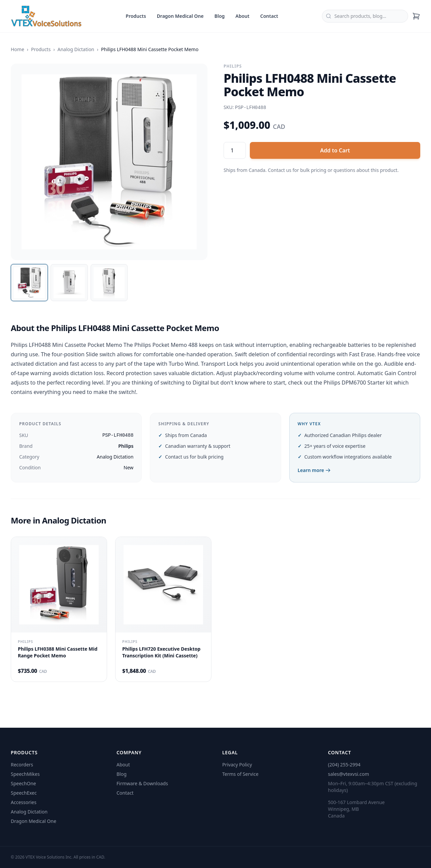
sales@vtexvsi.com (349, 774)
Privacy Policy (237, 765)
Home (18, 49)
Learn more (314, 470)
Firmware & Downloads (142, 783)
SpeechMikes (25, 774)
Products (136, 16)
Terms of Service (240, 774)
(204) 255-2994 (344, 765)
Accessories (24, 802)
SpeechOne (23, 783)
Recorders (22, 765)
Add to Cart (335, 150)
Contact (269, 16)
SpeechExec (24, 793)
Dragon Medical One (180, 16)
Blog (220, 16)
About (242, 16)
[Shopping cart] (416, 16)
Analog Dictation (76, 49)
